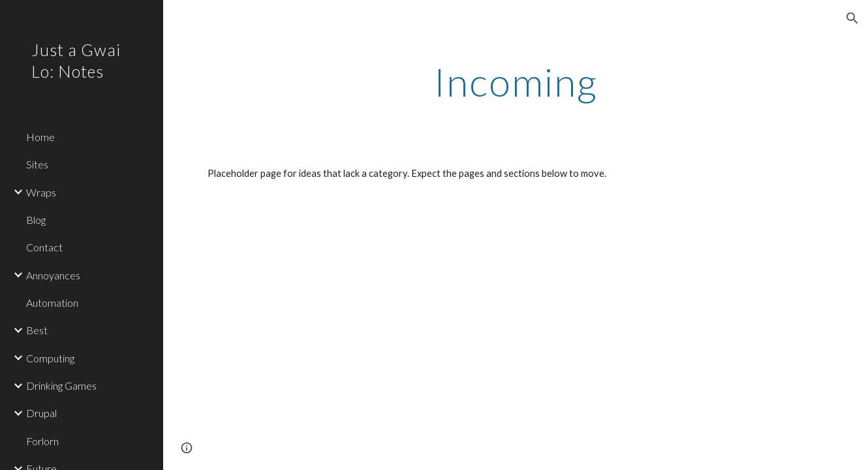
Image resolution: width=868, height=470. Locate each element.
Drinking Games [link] (61, 385)
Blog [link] (36, 220)
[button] (852, 18)
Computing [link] (50, 358)
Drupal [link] (41, 413)
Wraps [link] (41, 192)
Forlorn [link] (42, 441)
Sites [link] (37, 164)
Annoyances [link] (53, 275)
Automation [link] (52, 303)
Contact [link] (44, 247)
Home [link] (40, 137)
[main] (515, 82)
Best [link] (37, 330)
